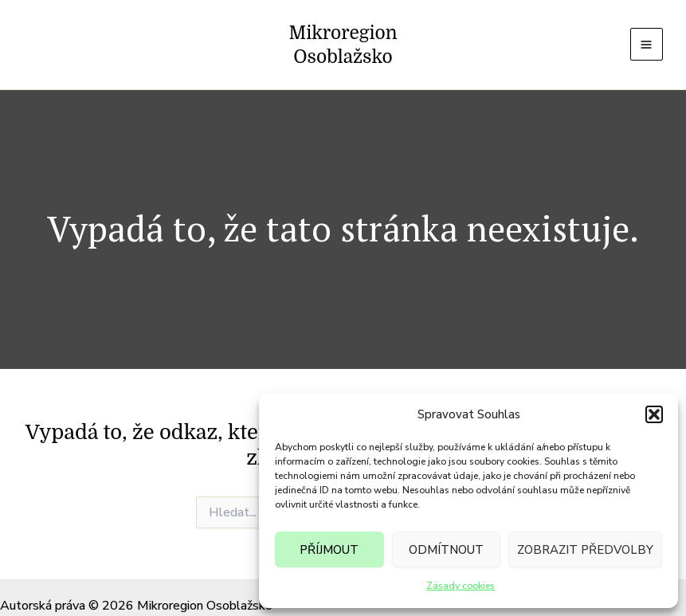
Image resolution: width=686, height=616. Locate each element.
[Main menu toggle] (644, 33)
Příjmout (329, 550)
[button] (654, 414)
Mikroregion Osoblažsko (343, 33)
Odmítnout (446, 550)
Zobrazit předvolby (585, 550)
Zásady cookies (461, 586)
